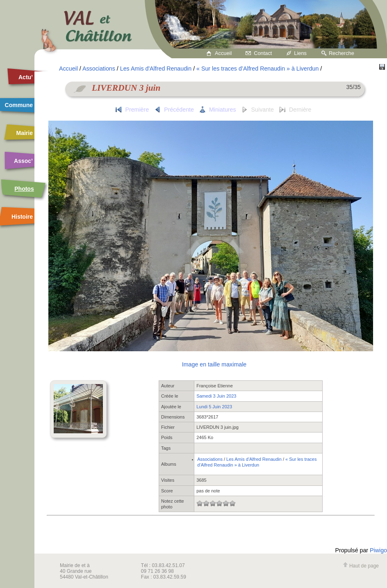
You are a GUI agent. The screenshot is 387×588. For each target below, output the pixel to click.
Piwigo (378, 550)
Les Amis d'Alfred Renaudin (156, 69)
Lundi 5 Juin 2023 (214, 407)
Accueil (223, 53)
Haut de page (361, 566)
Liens (300, 53)
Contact (263, 53)
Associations (99, 69)
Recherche (341, 53)
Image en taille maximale (214, 364)
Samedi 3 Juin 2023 (216, 396)
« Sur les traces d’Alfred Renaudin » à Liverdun (257, 69)
